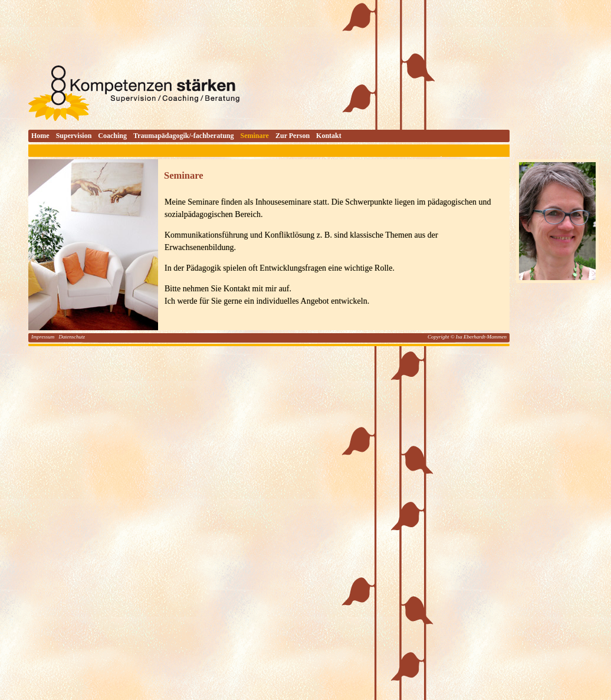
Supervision (74, 136)
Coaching (112, 136)
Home (40, 136)
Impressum (43, 337)
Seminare (255, 136)
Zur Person (293, 136)
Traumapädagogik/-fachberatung (183, 136)
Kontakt (329, 136)
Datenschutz (72, 337)
